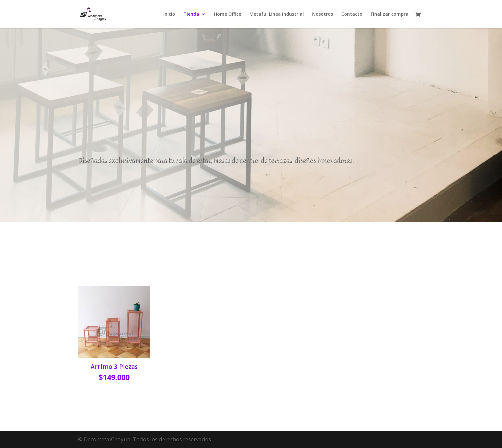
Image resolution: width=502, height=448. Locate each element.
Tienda (191, 14)
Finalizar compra (390, 14)
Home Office (227, 14)
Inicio (169, 14)
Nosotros (323, 14)
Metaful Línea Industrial (277, 14)
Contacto (352, 14)
